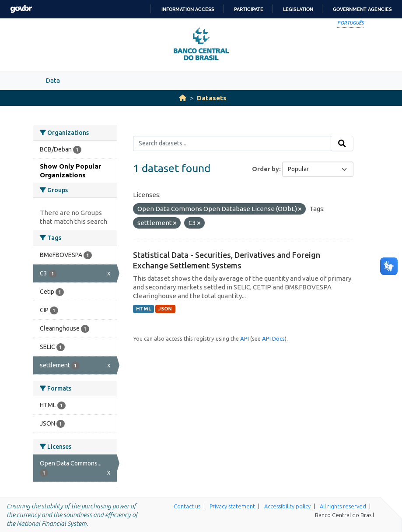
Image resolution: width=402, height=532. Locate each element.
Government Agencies (362, 9)
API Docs (273, 338)
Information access (188, 9)
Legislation (298, 9)
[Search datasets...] (232, 144)
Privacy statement (232, 506)
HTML (143, 309)
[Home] (183, 98)
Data (53, 80)
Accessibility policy (287, 506)
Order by (266, 169)
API (245, 338)
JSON (165, 309)
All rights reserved (343, 506)
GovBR (21, 9)
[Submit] (342, 144)
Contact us (187, 506)
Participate (249, 9)
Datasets (212, 98)
